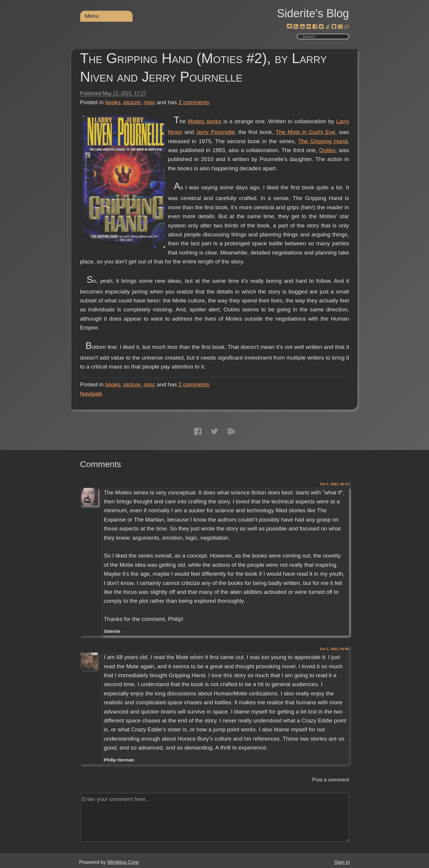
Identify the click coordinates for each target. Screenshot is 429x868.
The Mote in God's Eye (305, 132)
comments (194, 102)
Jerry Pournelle (215, 132)
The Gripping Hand (323, 141)
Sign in (342, 862)
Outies (327, 150)
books (113, 102)
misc (149, 102)
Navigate (91, 394)
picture (132, 102)
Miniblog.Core (123, 862)
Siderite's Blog (313, 13)
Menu (92, 16)
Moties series (205, 121)
